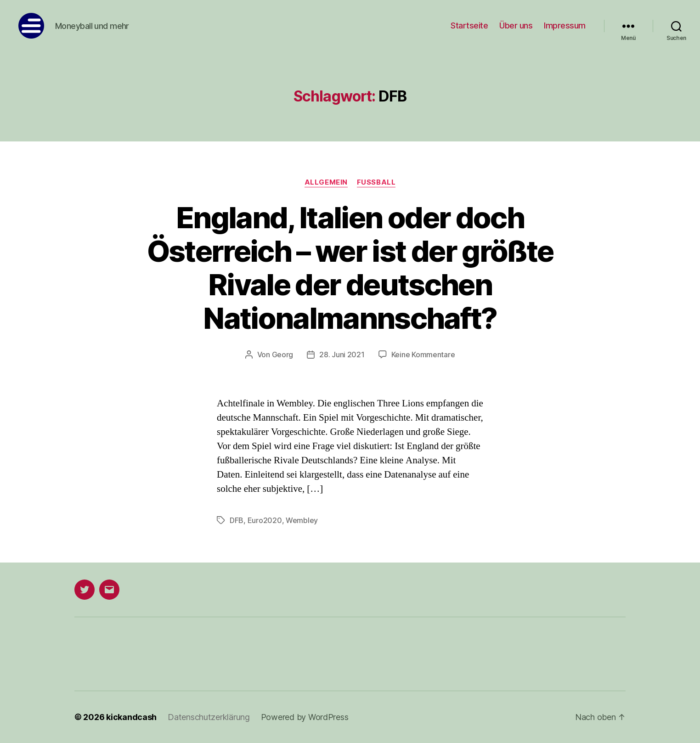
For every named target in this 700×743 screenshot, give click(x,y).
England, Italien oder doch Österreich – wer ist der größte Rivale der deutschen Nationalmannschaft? (350, 268)
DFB (237, 520)
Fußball (376, 182)
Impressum (565, 25)
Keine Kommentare (423, 355)
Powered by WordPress (305, 717)
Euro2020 (265, 520)
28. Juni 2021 (342, 355)
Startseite (469, 25)
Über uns (516, 25)
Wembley (302, 520)
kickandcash (131, 717)
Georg (283, 355)
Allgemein (326, 182)
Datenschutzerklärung (209, 717)
